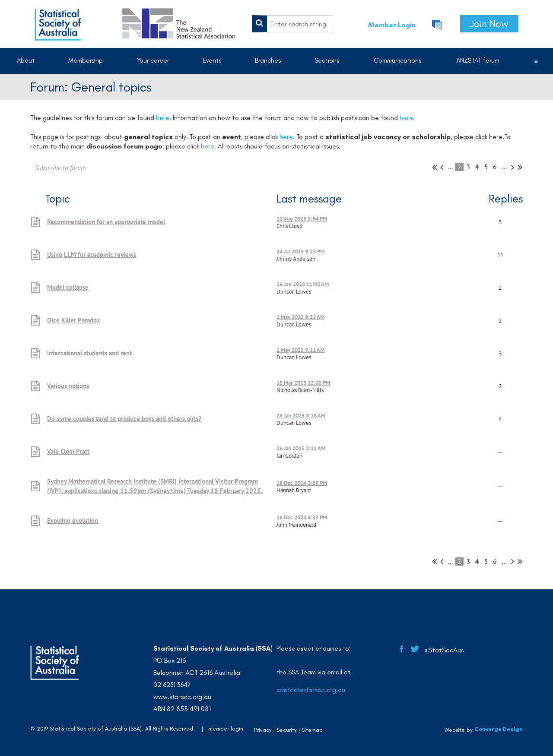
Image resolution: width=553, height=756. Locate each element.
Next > (513, 167)
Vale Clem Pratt (68, 451)
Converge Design (499, 729)
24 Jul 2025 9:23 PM (300, 251)
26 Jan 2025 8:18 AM (301, 416)
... (450, 167)
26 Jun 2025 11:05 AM (303, 284)
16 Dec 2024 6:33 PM (302, 517)
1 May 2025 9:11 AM (300, 350)
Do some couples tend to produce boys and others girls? (124, 419)
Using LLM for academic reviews (92, 255)
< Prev (442, 167)
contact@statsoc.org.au (311, 690)
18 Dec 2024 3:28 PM (302, 483)
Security (287, 730)
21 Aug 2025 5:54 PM (302, 219)
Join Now (489, 24)
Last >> (520, 167)
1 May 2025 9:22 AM (300, 317)
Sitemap (312, 730)
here (406, 118)
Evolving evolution (73, 520)
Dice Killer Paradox (74, 320)
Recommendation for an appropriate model (106, 222)
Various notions (68, 386)
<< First (434, 167)
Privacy (263, 730)
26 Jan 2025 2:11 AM (301, 448)
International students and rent (89, 353)
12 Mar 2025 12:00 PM (303, 383)
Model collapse (68, 287)
